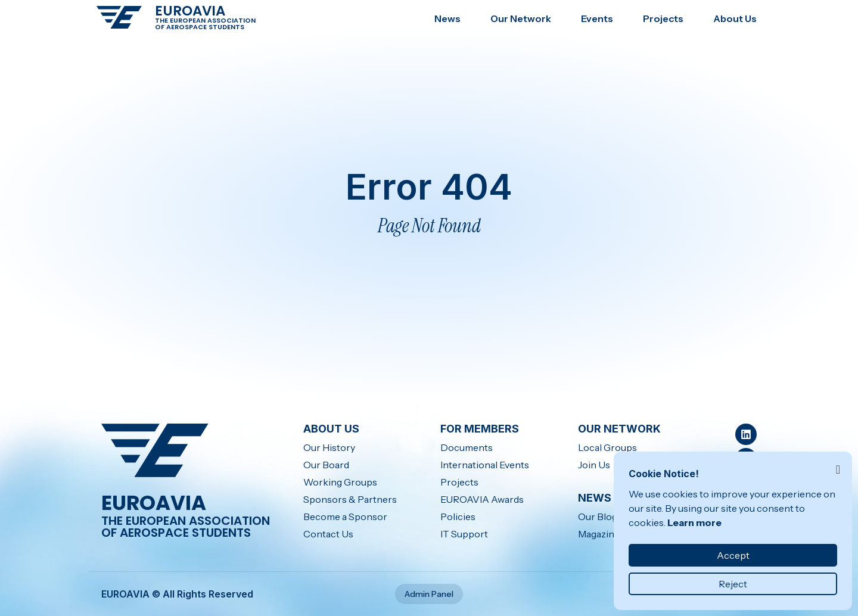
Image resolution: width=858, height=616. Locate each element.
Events (597, 18)
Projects (663, 18)
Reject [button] (733, 584)
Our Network (521, 18)
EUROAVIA (190, 11)
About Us (735, 18)
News (447, 18)
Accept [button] (733, 555)
